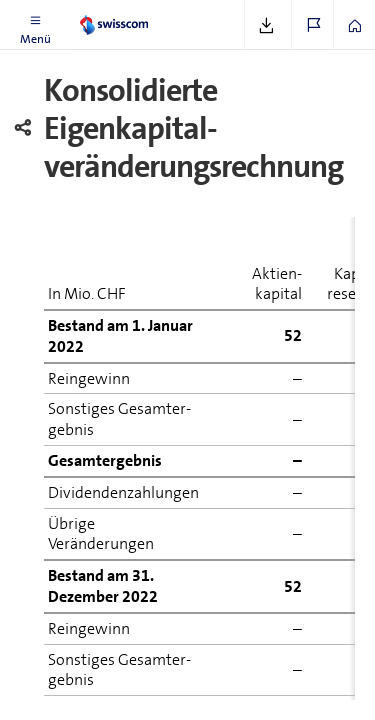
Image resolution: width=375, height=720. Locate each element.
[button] (35, 25)
